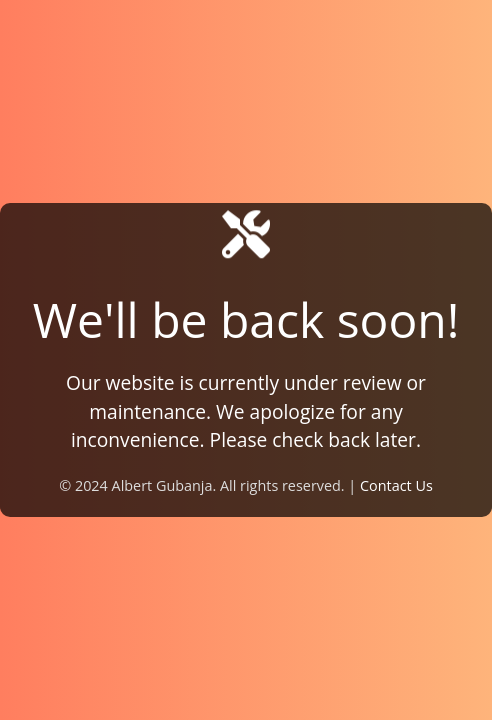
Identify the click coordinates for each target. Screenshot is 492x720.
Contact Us (396, 485)
